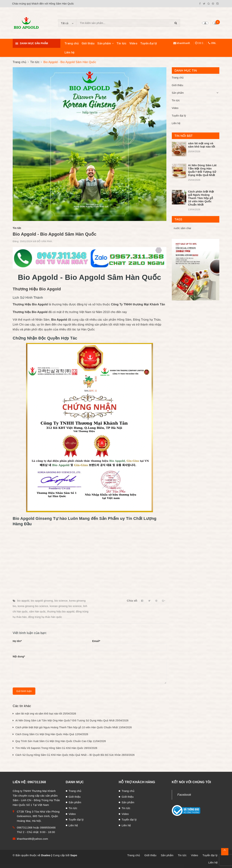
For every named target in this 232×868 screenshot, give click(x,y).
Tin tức (122, 43)
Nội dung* (19, 656)
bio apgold (23, 601)
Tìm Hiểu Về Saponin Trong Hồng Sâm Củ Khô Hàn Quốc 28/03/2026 (56, 748)
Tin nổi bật (184, 136)
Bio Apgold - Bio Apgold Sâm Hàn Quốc (55, 234)
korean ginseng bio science (66, 606)
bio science (61, 601)
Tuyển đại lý (149, 43)
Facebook (184, 795)
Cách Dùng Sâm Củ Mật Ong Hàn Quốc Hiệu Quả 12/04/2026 (52, 734)
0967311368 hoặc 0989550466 (36, 827)
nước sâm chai (183, 228)
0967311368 (219, 43)
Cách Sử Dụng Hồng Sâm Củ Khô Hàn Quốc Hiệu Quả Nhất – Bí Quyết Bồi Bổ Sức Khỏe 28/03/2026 (75, 755)
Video (133, 43)
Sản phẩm (105, 43)
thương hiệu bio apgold (61, 612)
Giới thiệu (88, 43)
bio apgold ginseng (42, 601)
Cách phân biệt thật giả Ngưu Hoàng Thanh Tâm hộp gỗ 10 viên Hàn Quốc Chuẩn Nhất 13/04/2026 (74, 727)
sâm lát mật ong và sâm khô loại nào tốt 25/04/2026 (46, 714)
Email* (96, 641)
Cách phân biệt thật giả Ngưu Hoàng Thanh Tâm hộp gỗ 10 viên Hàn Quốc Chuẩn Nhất (201, 198)
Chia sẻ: (132, 601)
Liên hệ (70, 52)
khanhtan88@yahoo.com (192, 43)
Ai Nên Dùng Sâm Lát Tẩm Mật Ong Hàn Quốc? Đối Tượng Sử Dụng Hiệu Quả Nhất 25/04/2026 (72, 720)
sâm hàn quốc (37, 612)
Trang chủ (72, 43)
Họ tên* (17, 641)
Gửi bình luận (24, 691)
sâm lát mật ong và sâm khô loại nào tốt (202, 145)
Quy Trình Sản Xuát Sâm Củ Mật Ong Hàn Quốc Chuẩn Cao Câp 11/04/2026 (61, 741)
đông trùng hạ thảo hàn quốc (45, 617)
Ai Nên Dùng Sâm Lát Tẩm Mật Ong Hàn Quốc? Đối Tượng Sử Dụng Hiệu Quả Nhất (202, 170)
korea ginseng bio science (33, 606)
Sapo (74, 855)
